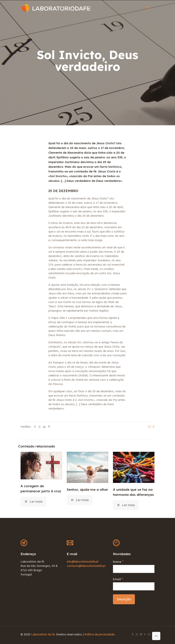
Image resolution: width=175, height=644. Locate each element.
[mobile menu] (148, 8)
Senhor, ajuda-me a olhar (87, 489)
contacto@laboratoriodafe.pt (86, 566)
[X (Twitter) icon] (137, 634)
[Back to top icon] (156, 636)
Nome (118, 561)
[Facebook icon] (133, 634)
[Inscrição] (124, 599)
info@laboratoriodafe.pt (83, 562)
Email (118, 579)
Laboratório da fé (43, 634)
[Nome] (134, 569)
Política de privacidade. (100, 634)
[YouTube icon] (145, 634)
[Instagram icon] (149, 634)
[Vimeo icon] (141, 634)
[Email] (134, 586)
